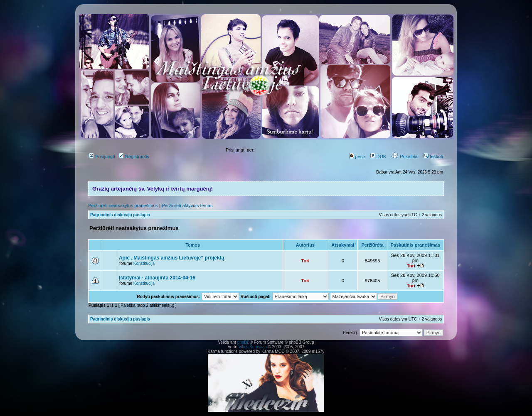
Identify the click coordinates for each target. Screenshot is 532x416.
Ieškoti (433, 157)
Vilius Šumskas (253, 347)
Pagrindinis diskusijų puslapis (120, 215)
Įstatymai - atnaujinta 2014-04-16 (157, 278)
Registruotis (134, 157)
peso (357, 157)
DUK (378, 157)
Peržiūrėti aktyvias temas (187, 206)
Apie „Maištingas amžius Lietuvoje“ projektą (171, 258)
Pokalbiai (405, 157)
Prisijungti (102, 157)
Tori (305, 261)
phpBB (244, 342)
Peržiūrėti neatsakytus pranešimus (123, 206)
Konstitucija (144, 263)
